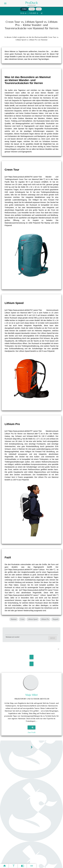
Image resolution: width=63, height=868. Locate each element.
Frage (32, 9)
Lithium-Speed (33, 619)
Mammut (14, 619)
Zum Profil (31, 732)
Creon (22, 619)
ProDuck (32, 3)
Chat (39, 9)
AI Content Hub (31, 5)
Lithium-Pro (45, 619)
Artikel (24, 9)
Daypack (55, 619)
